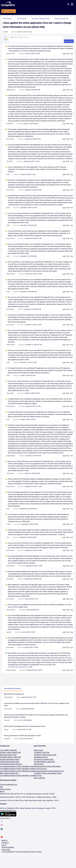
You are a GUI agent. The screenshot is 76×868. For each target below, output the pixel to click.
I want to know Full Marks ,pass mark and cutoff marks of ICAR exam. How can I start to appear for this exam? (36, 705)
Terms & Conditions (8, 848)
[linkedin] (2, 830)
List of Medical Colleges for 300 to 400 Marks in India (17, 767)
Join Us (4, 846)
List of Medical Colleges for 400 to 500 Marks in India (17, 770)
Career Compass (5, 790)
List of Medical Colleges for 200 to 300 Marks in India (17, 776)
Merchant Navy (39, 765)
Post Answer (69, 42)
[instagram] (2, 826)
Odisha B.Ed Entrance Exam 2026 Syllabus (47, 767)
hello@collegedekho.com (8, 811)
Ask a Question (9, 11)
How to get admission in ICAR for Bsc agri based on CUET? (22, 737)
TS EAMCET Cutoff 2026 (42, 753)
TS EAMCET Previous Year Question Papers (48, 774)
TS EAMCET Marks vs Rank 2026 (44, 763)
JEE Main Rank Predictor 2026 (10, 763)
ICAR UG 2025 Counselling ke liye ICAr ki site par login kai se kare (24, 727)
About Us (4, 841)
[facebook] (2, 822)
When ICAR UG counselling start (14, 695)
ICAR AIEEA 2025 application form (19, 668)
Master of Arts (38, 751)
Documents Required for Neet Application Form (49, 772)
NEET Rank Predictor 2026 (8, 756)
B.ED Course (38, 776)
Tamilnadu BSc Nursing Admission (11, 765)
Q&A (1, 788)
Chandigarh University (41, 758)
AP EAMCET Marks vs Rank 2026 (10, 758)
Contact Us (5, 844)
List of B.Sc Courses (40, 770)
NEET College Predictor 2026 (9, 774)
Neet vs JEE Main (39, 779)
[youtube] (2, 838)
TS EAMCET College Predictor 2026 (45, 756)
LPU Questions (22, 19)
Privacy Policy (6, 851)
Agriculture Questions (61, 19)
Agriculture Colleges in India (41, 19)
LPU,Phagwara (7, 19)
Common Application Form (9, 785)
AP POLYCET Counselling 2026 (44, 760)
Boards (2, 792)
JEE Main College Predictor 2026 (10, 753)
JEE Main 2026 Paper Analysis (10, 760)
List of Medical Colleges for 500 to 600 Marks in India (17, 772)
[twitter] (2, 834)
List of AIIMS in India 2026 (8, 751)
